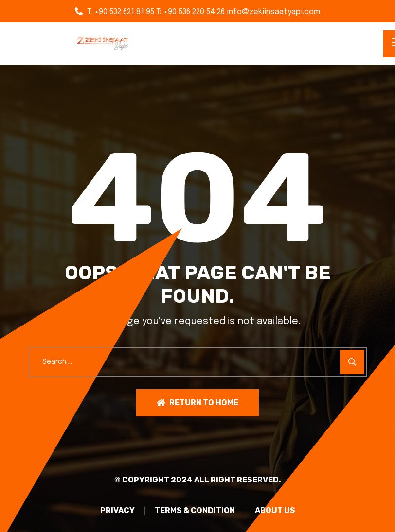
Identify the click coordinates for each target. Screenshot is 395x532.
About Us (275, 511)
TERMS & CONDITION (195, 511)
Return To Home (197, 403)
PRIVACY (117, 511)
